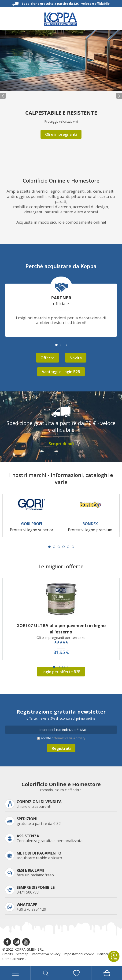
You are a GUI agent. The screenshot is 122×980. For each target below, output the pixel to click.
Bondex (90, 524)
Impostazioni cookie (79, 954)
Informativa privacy (46, 954)
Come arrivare (13, 959)
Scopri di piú (61, 444)
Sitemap (22, 954)
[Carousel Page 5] (68, 547)
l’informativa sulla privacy (68, 738)
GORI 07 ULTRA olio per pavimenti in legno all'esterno (61, 629)
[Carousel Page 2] (54, 547)
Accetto (63, 738)
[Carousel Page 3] (59, 547)
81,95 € (61, 652)
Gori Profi (32, 524)
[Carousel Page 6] (73, 547)
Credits (8, 954)
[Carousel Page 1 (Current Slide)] (49, 547)
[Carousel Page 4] (63, 547)
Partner (103, 954)
